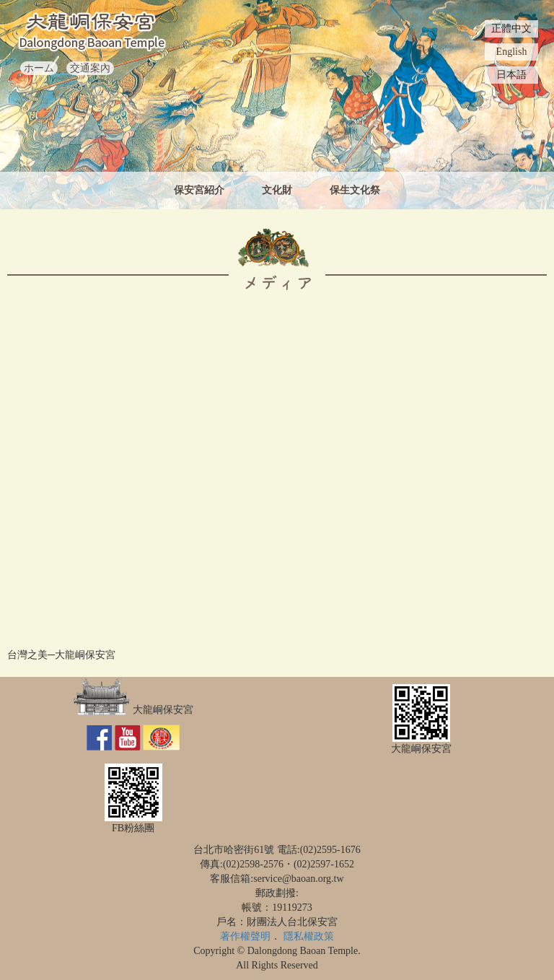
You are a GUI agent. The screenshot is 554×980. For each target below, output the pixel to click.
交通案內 (90, 68)
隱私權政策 (309, 936)
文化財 (277, 190)
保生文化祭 (355, 190)
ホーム (39, 68)
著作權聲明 (245, 936)
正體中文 (511, 29)
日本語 (511, 75)
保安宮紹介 (199, 190)
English (512, 52)
